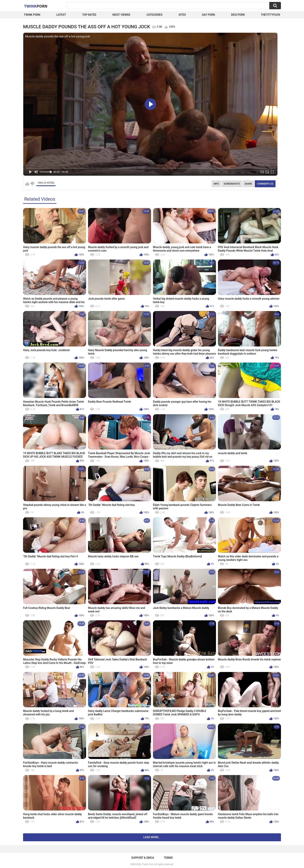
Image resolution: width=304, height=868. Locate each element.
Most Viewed (121, 15)
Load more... (152, 837)
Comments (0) (265, 184)
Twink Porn (32, 15)
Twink (36, 6)
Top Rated (89, 15)
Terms (168, 858)
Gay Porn (208, 15)
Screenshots (232, 184)
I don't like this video (32, 184)
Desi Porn (238, 15)
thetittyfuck (270, 15)
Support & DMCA (143, 858)
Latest (61, 15)
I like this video (27, 184)
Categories (154, 15)
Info (216, 184)
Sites (182, 15)
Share (248, 184)
